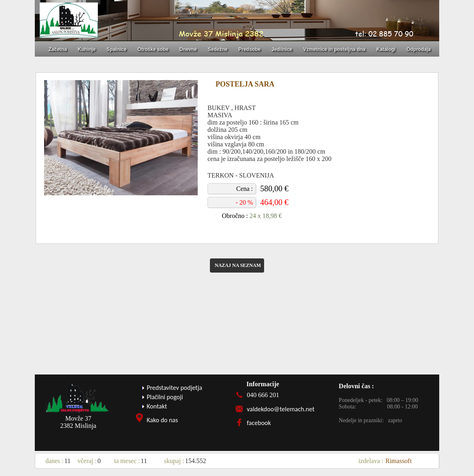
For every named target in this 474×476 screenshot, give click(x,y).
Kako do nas (162, 420)
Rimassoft (399, 461)
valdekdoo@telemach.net (280, 409)
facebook (259, 423)
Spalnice (116, 49)
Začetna (58, 49)
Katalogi (386, 49)
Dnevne (188, 49)
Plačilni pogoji (165, 397)
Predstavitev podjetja (175, 388)
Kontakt (157, 406)
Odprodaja (419, 49)
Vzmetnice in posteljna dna (334, 49)
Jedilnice (282, 49)
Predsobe (249, 49)
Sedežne (218, 49)
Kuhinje (87, 49)
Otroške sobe (153, 49)
